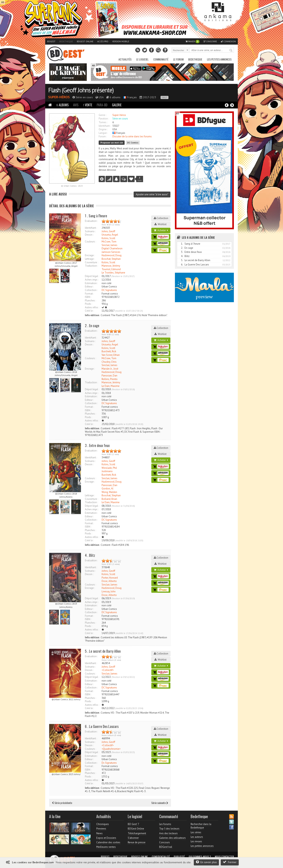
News (99, 833)
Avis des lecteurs (168, 833)
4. (182, 256)
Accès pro (103, 41)
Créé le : (89, 311)
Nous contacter (224, 857)
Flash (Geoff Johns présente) (81, 90)
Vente (88, 105)
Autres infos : (92, 307)
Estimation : (91, 283)
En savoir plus (206, 862)
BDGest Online (85, 41)
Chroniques (103, 824)
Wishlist (161, 224)
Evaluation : (91, 221)
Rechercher (231, 50)
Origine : (103, 129)
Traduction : (91, 266)
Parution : (104, 119)
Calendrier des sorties (108, 842)
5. (182, 260)
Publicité (179, 857)
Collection (161, 218)
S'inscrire (210, 41)
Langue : (103, 133)
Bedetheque (66, 41)
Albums (62, 105)
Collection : (91, 290)
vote (140, 179)
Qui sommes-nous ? (200, 857)
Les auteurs (197, 837)
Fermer (230, 862)
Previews (101, 829)
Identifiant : (105, 126)
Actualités (125, 59)
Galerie (117, 105)
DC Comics (133, 143)
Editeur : (89, 287)
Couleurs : (90, 242)
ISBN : (88, 297)
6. (182, 265)
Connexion (228, 41)
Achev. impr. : (92, 280)
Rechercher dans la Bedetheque (201, 826)
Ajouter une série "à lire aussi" (152, 194)
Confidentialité (161, 857)
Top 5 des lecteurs (169, 829)
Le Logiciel (142, 59)
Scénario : (90, 231)
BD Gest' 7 (133, 824)
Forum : (103, 136)
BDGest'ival (166, 847)
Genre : (102, 115)
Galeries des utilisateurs (172, 838)
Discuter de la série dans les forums (132, 136)
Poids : (88, 304)
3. (182, 252)
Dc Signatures (109, 763)
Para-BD (102, 105)
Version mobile (121, 41)
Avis (76, 105)
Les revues (196, 841)
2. (182, 248)
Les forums (165, 824)
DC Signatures (109, 290)
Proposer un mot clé (112, 143)
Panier (192, 42)
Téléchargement (137, 833)
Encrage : (90, 255)
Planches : (90, 300)
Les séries (196, 832)
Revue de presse (137, 842)
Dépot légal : (92, 276)
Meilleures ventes (106, 847)
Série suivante (160, 803)
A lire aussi (58, 194)
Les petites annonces (219, 59)
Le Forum (178, 59)
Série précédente (62, 803)
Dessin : (89, 235)
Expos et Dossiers (106, 838)
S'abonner (133, 838)
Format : (89, 294)
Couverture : (91, 262)
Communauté (161, 59)
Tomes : (103, 122)
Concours (164, 842)
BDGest (51, 41)
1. (182, 244)
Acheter (161, 230)
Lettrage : (90, 259)
